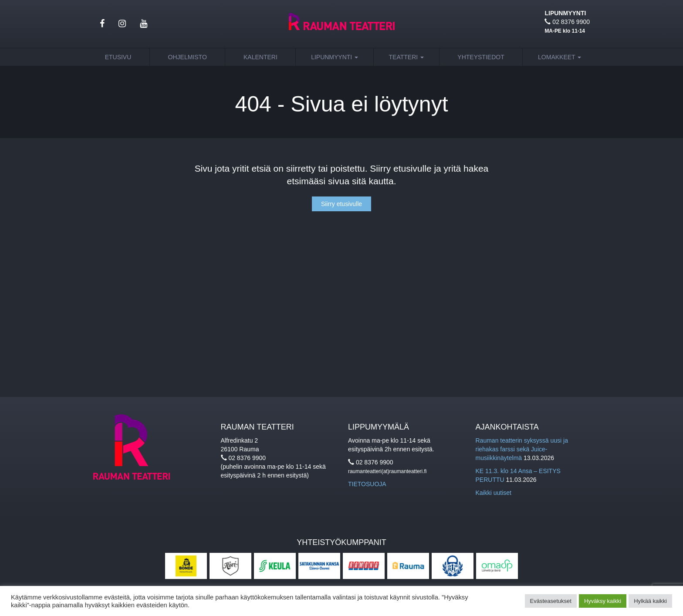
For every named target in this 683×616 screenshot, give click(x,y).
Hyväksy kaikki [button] (603, 601)
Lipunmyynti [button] (335, 57)
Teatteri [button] (407, 57)
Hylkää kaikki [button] (650, 601)
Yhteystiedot (481, 57)
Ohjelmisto (188, 57)
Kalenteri (260, 57)
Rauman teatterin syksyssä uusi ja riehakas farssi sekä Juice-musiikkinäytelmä (522, 449)
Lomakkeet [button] (560, 57)
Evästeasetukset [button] (551, 601)
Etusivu (118, 57)
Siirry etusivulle (341, 204)
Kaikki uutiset (494, 493)
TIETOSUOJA (367, 484)
